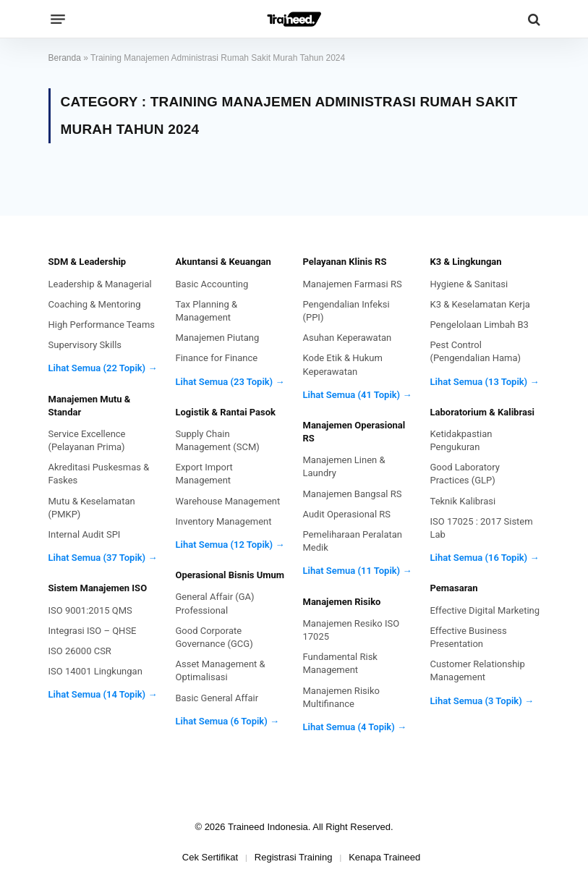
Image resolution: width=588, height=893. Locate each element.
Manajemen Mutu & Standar (90, 406)
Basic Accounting (212, 284)
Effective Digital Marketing (485, 610)
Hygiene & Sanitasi (469, 284)
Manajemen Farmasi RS (353, 284)
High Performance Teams (102, 325)
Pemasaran (454, 588)
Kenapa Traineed (384, 857)
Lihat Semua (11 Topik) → (358, 571)
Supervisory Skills (85, 345)
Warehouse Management (228, 501)
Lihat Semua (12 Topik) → (230, 545)
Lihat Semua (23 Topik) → (230, 382)
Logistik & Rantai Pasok (226, 412)
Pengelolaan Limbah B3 (480, 325)
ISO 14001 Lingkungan (95, 671)
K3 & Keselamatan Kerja (480, 304)
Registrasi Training (294, 857)
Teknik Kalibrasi (463, 501)
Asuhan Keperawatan (348, 338)
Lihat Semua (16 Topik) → (485, 558)
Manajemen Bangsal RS (353, 494)
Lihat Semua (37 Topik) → (103, 558)
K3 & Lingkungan (466, 262)
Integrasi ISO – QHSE (93, 631)
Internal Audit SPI (85, 534)
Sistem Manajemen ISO (98, 588)
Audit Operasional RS (347, 514)
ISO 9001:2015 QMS (90, 610)
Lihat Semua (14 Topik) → (103, 694)
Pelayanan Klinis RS (345, 262)
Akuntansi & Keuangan (223, 262)
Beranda (65, 58)
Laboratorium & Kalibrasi (483, 412)
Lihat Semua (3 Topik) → (482, 701)
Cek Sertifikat (210, 857)
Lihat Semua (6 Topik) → (228, 721)
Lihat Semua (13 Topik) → (485, 382)
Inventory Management (224, 521)
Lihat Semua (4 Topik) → (355, 727)
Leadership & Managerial (100, 284)
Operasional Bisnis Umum (230, 575)
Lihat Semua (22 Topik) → (103, 368)
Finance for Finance (217, 358)
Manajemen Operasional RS (354, 432)
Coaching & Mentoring (95, 304)
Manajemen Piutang (218, 338)
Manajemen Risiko (342, 602)
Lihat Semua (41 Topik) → (358, 395)
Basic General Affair (217, 698)
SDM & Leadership (88, 262)
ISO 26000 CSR (80, 651)
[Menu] (58, 20)
